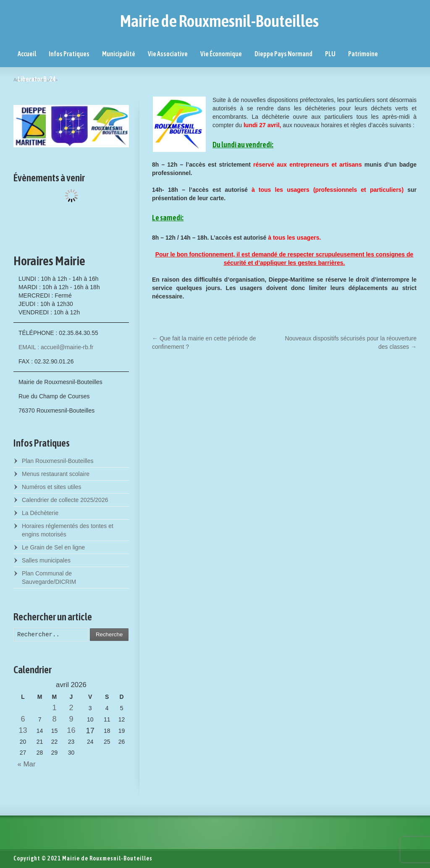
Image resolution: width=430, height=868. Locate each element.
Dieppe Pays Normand (283, 54)
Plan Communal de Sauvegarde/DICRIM (49, 578)
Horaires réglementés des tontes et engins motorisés (68, 530)
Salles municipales (46, 560)
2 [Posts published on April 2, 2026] (71, 708)
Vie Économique (221, 54)
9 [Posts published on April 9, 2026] (71, 719)
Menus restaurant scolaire (56, 474)
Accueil (27, 54)
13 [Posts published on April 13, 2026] (23, 730)
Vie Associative (168, 54)
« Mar (25, 764)
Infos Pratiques (69, 54)
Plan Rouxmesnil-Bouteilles (58, 461)
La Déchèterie (40, 513)
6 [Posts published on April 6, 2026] (23, 719)
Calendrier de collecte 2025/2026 (65, 500)
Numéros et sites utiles (52, 487)
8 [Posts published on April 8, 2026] (54, 719)
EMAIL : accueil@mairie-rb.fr (56, 347)
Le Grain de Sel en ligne (53, 547)
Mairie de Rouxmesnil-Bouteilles (219, 21)
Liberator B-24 (37, 79)
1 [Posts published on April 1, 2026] (54, 708)
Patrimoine (363, 54)
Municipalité (119, 54)
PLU (330, 54)
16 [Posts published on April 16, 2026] (71, 730)
